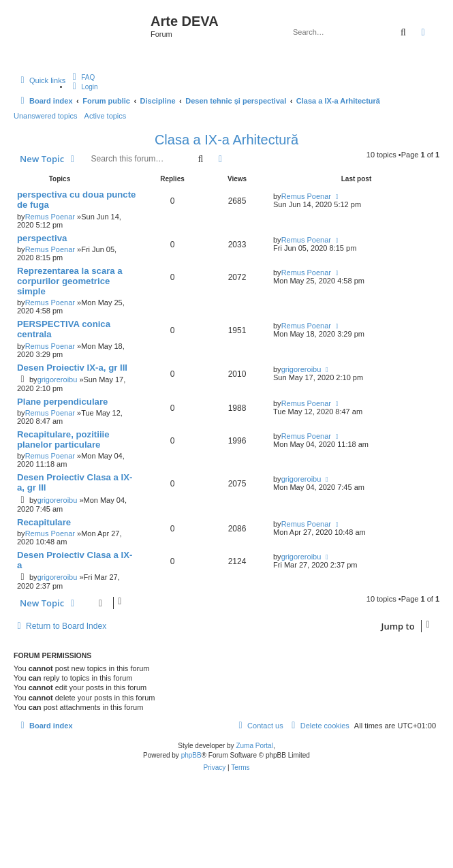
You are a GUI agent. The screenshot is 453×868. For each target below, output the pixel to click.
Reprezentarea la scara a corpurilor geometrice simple (70, 281)
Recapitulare (44, 522)
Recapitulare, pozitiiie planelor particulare (63, 439)
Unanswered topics (46, 116)
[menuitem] (82, 77)
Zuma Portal (254, 746)
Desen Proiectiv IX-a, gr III (72, 368)
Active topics (106, 116)
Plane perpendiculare (62, 402)
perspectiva (42, 238)
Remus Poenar (50, 217)
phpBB (191, 755)
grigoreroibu (58, 379)
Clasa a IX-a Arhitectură (226, 140)
